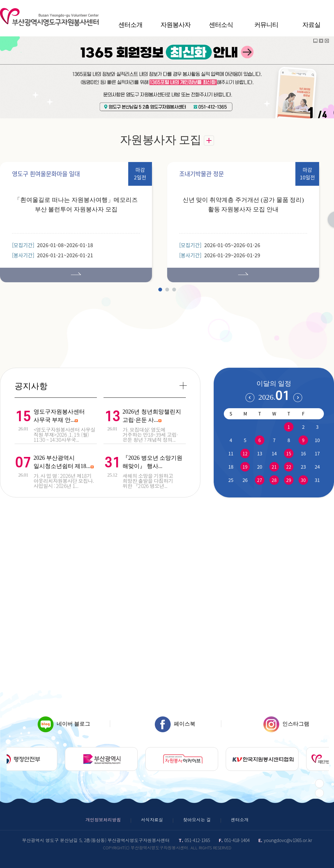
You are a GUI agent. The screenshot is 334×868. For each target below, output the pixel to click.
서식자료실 (152, 820)
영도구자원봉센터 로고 (49, 17)
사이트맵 (294, 6)
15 (289, 453)
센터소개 (130, 25)
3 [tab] (174, 290)
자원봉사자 (176, 25)
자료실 (311, 25)
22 (289, 467)
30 (303, 480)
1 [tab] (160, 290)
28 (274, 480)
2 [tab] (167, 290)
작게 (304, 6)
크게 (329, 6)
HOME (284, 6)
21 (274, 467)
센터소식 (221, 25)
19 (245, 467)
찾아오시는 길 (197, 820)
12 (245, 453)
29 (289, 480)
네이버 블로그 (64, 724)
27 (260, 480)
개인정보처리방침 (103, 820)
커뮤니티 (266, 25)
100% (316, 6)
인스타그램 (286, 724)
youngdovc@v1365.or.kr (288, 840)
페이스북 (175, 724)
